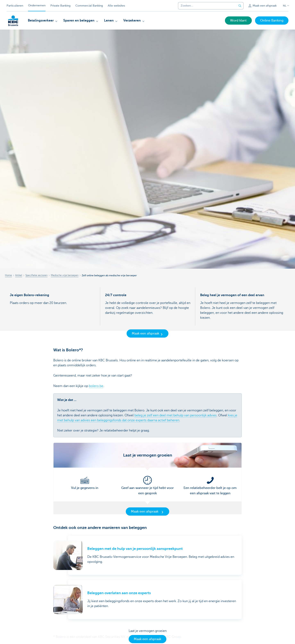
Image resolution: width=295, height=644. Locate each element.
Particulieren (15, 6)
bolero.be (96, 386)
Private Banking (60, 6)
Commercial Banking (89, 6)
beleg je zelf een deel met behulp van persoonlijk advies (175, 415)
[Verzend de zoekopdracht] (240, 6)
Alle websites (116, 6)
